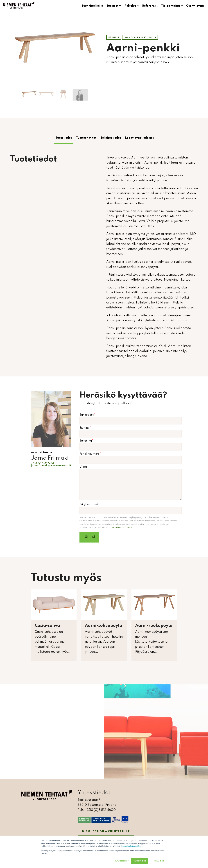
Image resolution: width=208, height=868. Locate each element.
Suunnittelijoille (92, 6)
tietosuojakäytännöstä (122, 527)
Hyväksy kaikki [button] (140, 861)
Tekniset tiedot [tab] (111, 138)
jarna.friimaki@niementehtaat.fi (51, 466)
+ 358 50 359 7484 (42, 464)
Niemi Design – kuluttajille (106, 832)
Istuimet (114, 37)
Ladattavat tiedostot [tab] (139, 138)
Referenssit (150, 6)
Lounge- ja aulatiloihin (140, 37)
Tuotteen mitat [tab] (86, 138)
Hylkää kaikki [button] (158, 861)
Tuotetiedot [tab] (64, 138)
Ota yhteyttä (195, 6)
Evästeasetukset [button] (122, 861)
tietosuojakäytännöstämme (132, 846)
